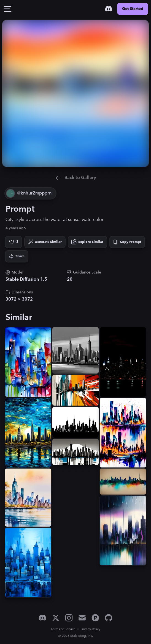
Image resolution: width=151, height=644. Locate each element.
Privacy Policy (90, 629)
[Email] (82, 618)
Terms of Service (63, 629)
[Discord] (109, 9)
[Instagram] (69, 618)
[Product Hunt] (95, 618)
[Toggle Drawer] (8, 9)
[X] (56, 618)
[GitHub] (109, 618)
